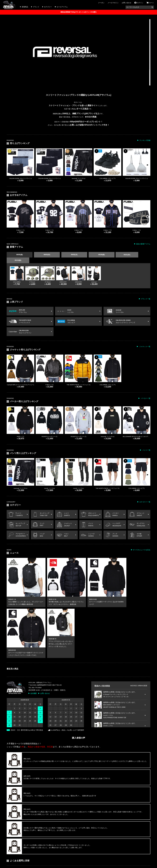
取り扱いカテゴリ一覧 (62, 857)
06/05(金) (18, 255)
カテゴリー (48, 7)
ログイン (10, 851)
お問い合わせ (126, 3)
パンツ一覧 (146, 445)
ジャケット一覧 (145, 341)
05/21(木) (115, 255)
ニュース (46, 851)
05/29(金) (91, 255)
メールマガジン (113, 3)
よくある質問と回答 (86, 851)
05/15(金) (139, 255)
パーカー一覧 (145, 393)
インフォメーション (23, 851)
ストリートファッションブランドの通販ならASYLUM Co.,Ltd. (71, 864)
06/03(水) (42, 255)
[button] (147, 165)
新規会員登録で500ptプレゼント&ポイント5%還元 (78, 12)
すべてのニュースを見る (142, 546)
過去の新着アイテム (143, 244)
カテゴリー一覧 (145, 496)
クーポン (101, 3)
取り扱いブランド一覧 (15, 857)
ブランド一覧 (146, 293)
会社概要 (34, 630)
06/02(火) (66, 255)
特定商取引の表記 (103, 851)
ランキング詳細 (145, 140)
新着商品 (25, 7)
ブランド (36, 7)
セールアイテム (62, 7)
